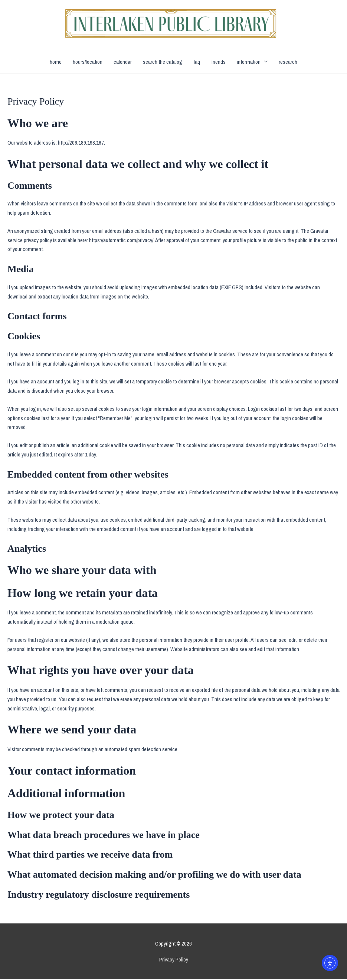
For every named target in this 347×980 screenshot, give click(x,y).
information (249, 62)
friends (218, 62)
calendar (123, 62)
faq (197, 62)
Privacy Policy (174, 960)
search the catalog (163, 62)
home (56, 62)
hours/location (88, 62)
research (288, 62)
